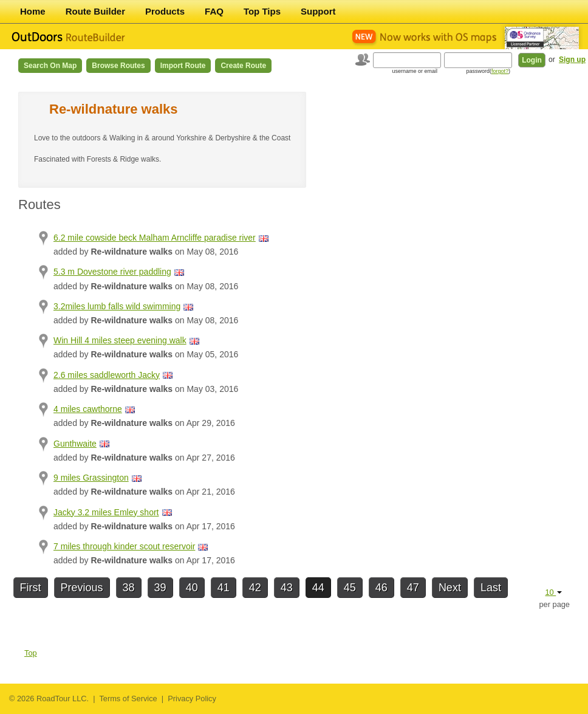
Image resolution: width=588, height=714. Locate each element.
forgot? (500, 71)
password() (488, 71)
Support (318, 11)
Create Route (243, 66)
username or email (415, 71)
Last (491, 588)
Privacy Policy (192, 699)
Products (165, 11)
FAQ (214, 11)
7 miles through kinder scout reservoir (124, 546)
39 (160, 588)
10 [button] (553, 592)
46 (381, 588)
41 (224, 588)
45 (350, 588)
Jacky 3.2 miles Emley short (106, 512)
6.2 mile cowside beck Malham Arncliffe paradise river (155, 238)
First (31, 588)
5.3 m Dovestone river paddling (112, 272)
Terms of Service (128, 699)
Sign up (572, 60)
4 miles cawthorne (88, 409)
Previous (82, 588)
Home (33, 11)
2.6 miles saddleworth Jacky (107, 375)
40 (192, 588)
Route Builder (95, 11)
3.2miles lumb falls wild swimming (117, 306)
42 (255, 588)
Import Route (183, 66)
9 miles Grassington (91, 478)
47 (413, 588)
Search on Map (50, 66)
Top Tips (262, 11)
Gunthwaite (75, 444)
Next (450, 588)
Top (31, 653)
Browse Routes (118, 66)
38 (129, 588)
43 (287, 588)
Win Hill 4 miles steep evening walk (120, 340)
